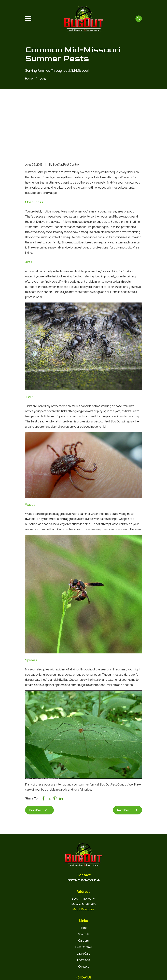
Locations (83, 908)
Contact (83, 914)
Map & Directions (83, 857)
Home (84, 876)
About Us (83, 882)
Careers (83, 889)
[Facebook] (87, 932)
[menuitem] (30, 973)
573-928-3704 (83, 828)
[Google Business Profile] (80, 932)
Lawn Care (84, 901)
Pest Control (83, 895)
